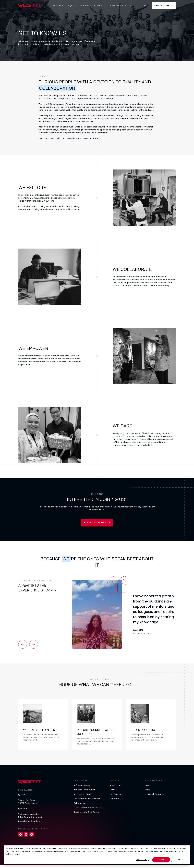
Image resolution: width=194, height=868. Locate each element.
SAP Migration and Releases (87, 801)
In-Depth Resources (155, 797)
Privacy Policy (86, 851)
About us (84, 5)
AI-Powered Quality (83, 797)
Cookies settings (143, 860)
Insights (70, 5)
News (148, 788)
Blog (147, 792)
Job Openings (116, 797)
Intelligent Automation (85, 792)
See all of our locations (29, 824)
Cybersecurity (81, 806)
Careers (98, 5)
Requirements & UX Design (86, 815)
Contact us (162, 6)
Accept (161, 860)
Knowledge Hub (116, 5)
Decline (180, 860)
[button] (23, 644)
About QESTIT (116, 788)
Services (57, 5)
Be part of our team (95, 523)
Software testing (82, 788)
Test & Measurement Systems (88, 810)
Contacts (114, 801)
